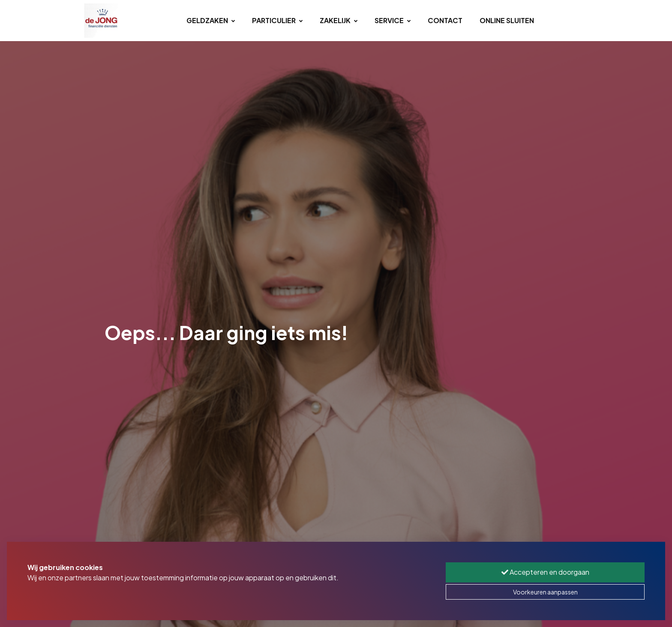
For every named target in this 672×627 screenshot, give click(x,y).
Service (393, 20)
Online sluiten (507, 20)
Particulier (277, 20)
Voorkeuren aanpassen (545, 592)
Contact (445, 20)
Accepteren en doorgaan (545, 572)
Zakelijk (339, 20)
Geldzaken (211, 20)
